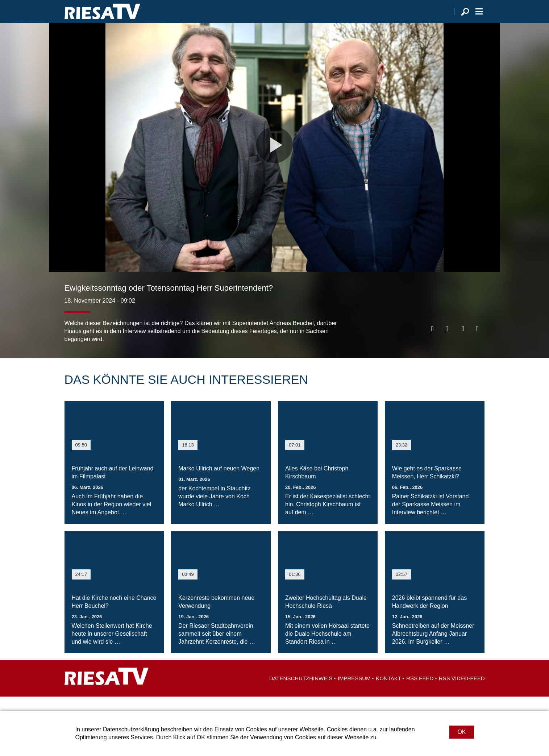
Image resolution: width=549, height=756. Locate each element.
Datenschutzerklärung (131, 729)
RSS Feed (420, 693)
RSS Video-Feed (462, 693)
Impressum (354, 693)
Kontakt (388, 693)
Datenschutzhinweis (301, 693)
